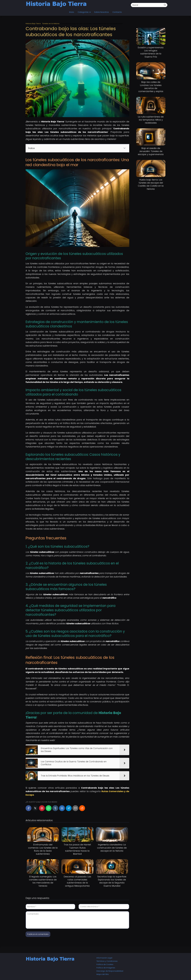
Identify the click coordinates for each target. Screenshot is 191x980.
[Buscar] (165, 5)
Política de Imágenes (106, 968)
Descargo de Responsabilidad (110, 971)
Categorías (83, 12)
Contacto (117, 12)
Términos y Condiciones (107, 961)
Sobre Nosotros (101, 12)
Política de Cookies (105, 964)
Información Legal (104, 958)
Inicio (72, 12)
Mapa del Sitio (103, 974)
